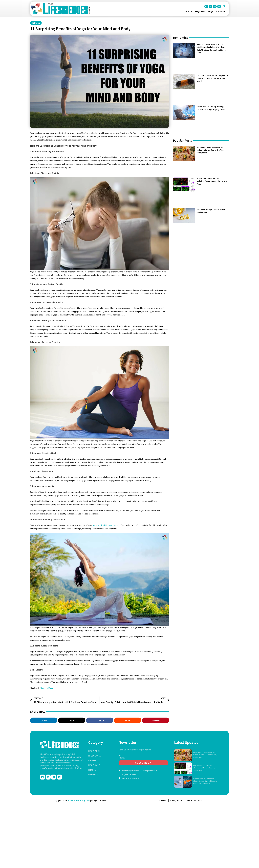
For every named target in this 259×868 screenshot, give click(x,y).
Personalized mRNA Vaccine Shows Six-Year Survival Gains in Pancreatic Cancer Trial (205, 781)
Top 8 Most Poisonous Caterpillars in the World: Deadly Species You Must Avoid (213, 78)
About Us (188, 11)
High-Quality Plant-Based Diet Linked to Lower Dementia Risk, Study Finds (210, 150)
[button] (224, 6)
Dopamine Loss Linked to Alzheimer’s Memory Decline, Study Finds (212, 181)
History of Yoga (46, 688)
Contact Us (221, 11)
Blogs (211, 11)
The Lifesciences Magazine (79, 800)
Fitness (36, 23)
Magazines (200, 11)
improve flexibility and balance (106, 525)
